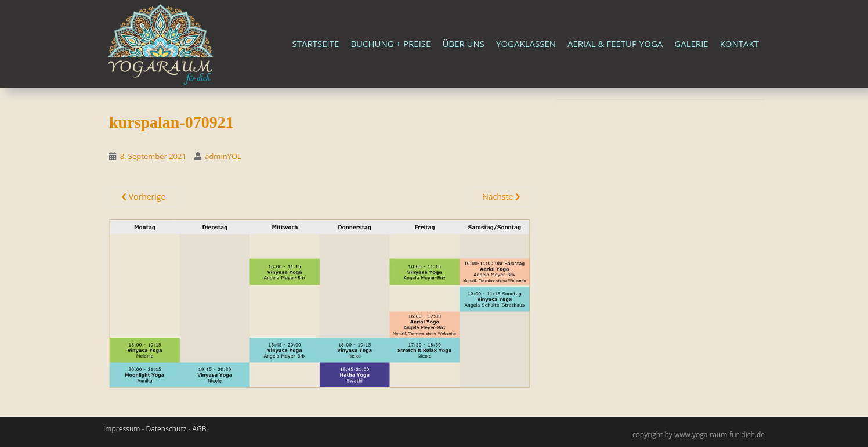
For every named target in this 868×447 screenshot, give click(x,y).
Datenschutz (166, 429)
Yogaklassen (526, 44)
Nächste (501, 197)
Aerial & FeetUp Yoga (615, 44)
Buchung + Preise (390, 44)
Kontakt (739, 44)
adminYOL (223, 156)
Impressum (122, 429)
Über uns (463, 44)
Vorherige (143, 197)
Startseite (316, 44)
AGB (199, 429)
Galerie (691, 44)
